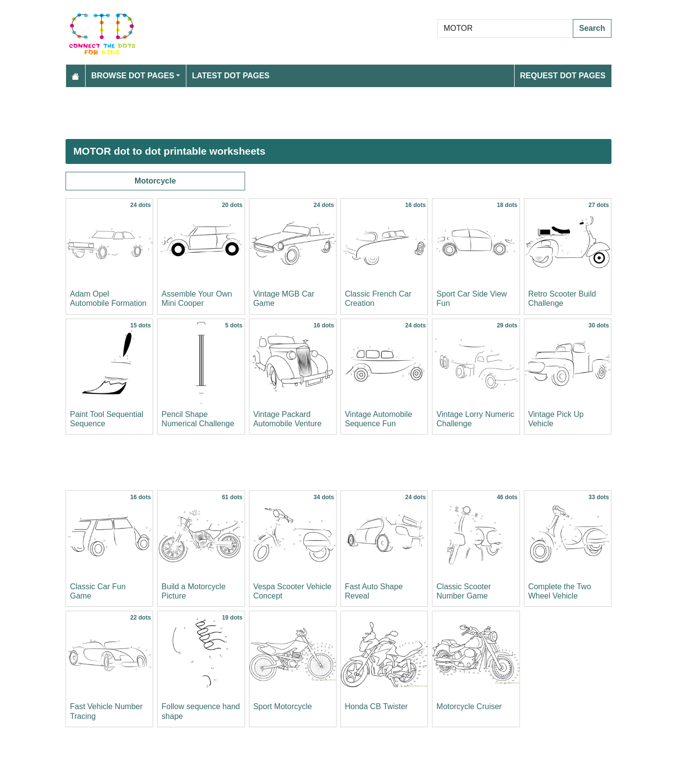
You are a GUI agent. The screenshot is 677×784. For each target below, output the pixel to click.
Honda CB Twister (376, 706)
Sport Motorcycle (283, 706)
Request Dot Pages (563, 76)
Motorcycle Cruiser (469, 706)
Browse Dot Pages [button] (133, 76)
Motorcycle (155, 181)
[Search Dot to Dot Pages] (505, 28)
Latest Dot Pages (231, 76)
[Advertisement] (338, 113)
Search (592, 28)
